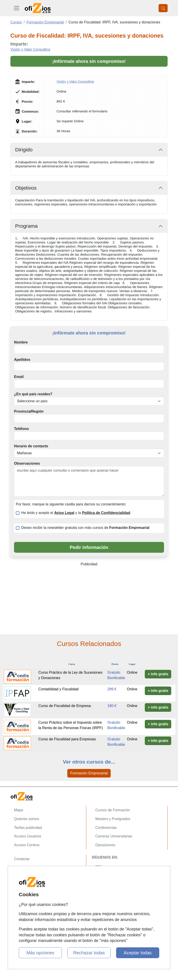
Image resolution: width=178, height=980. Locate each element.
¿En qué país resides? (33, 394)
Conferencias (106, 828)
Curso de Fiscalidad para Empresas (67, 739)
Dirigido (24, 150)
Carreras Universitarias (114, 836)
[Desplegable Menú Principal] (16, 8)
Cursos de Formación (113, 810)
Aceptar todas (138, 953)
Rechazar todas (89, 953)
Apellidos (22, 360)
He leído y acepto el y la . (76, 513)
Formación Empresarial (89, 773)
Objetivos (26, 188)
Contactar (22, 859)
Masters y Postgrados (113, 819)
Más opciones (40, 953)
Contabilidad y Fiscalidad (59, 689)
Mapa (19, 810)
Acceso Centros (27, 845)
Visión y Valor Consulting (30, 49)
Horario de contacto (31, 446)
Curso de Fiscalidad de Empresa (65, 706)
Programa (26, 226)
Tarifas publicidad (28, 828)
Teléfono (21, 429)
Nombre (21, 342)
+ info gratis (158, 674)
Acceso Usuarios (28, 836)
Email (19, 377)
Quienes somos (27, 819)
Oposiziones (105, 845)
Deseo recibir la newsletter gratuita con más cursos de (85, 528)
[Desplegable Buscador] (163, 8)
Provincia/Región (29, 411)
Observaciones (27, 463)
